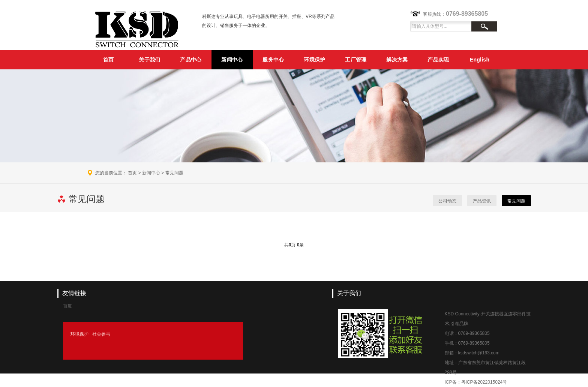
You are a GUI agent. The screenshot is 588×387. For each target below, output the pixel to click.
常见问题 (174, 173)
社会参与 (101, 334)
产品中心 (191, 60)
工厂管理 (356, 60)
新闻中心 (232, 60)
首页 (109, 60)
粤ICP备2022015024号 (484, 382)
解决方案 (397, 60)
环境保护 (314, 60)
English (480, 60)
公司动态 (447, 201)
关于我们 (149, 60)
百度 (67, 306)
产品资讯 (482, 201)
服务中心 (273, 60)
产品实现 (438, 60)
